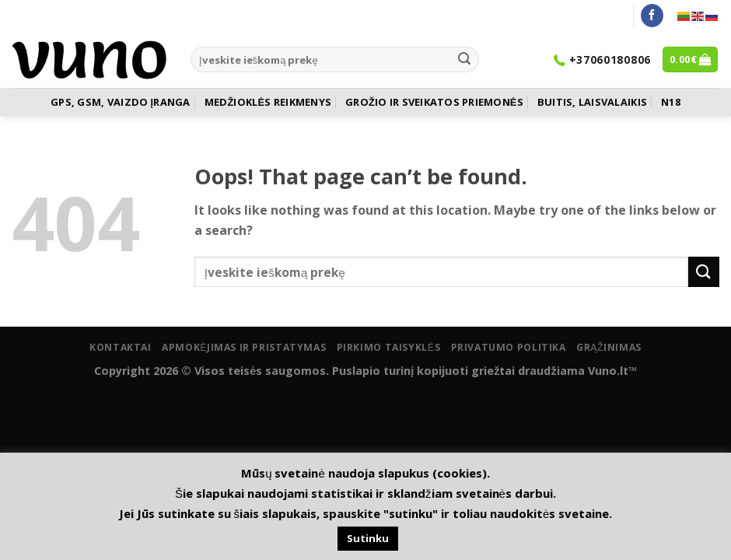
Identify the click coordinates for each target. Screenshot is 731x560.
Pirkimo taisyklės (389, 347)
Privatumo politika (509, 347)
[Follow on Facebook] (652, 16)
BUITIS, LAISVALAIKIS (592, 102)
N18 (671, 102)
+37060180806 (602, 59)
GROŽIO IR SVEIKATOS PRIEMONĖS (434, 102)
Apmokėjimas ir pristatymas (244, 347)
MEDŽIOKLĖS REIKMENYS (268, 102)
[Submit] (464, 60)
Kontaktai (121, 347)
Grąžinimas (609, 347)
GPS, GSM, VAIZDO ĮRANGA (120, 102)
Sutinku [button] (368, 538)
